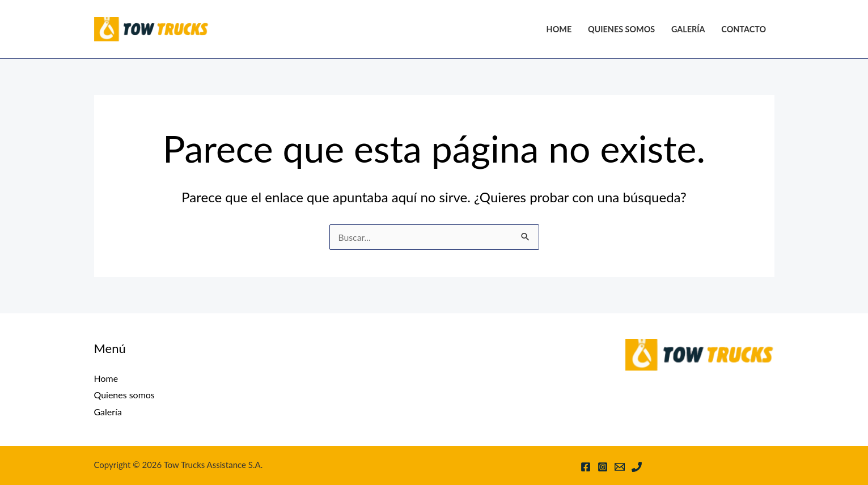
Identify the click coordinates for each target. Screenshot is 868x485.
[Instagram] (603, 467)
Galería (688, 29)
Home (559, 29)
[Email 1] (620, 467)
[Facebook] (586, 467)
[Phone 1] (637, 467)
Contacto (744, 29)
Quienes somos (621, 29)
